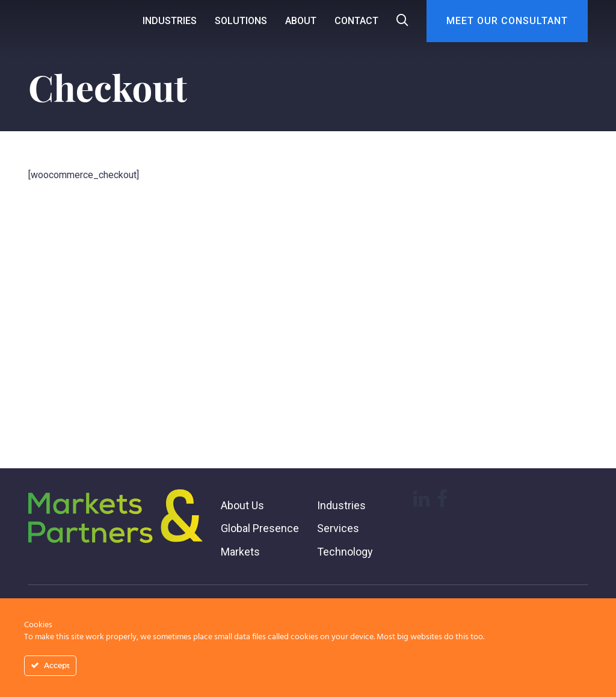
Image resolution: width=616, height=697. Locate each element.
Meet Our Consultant (507, 21)
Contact (356, 21)
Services (338, 528)
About (301, 21)
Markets (240, 552)
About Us (242, 505)
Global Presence (260, 528)
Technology (345, 552)
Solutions (241, 21)
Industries (170, 21)
